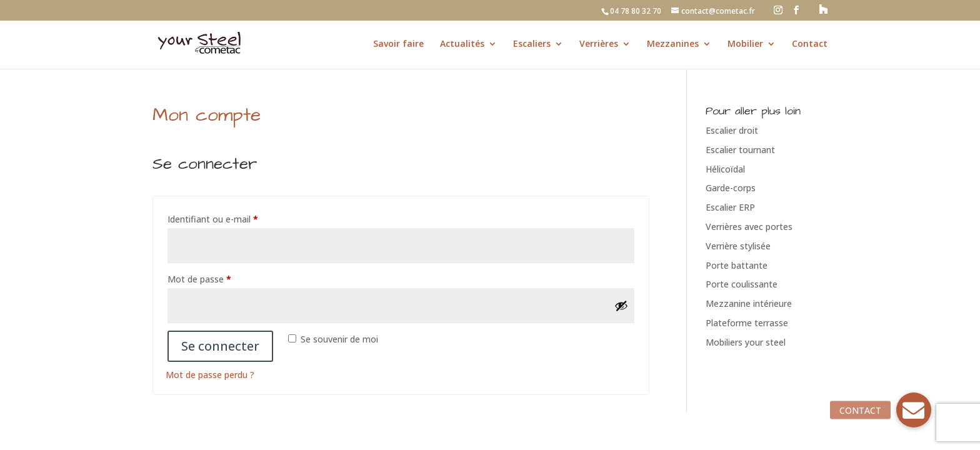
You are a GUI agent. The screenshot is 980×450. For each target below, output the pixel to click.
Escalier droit (732, 130)
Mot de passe (222, 278)
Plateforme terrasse (747, 323)
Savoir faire (398, 44)
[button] (914, 410)
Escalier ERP (730, 207)
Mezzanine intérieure (749, 303)
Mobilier (745, 44)
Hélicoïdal (725, 169)
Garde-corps (731, 188)
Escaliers (532, 44)
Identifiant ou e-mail (235, 218)
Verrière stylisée (738, 246)
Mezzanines (673, 44)
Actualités (462, 44)
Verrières (599, 44)
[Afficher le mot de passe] (621, 306)
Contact (810, 44)
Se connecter (220, 346)
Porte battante (737, 265)
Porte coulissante (742, 284)
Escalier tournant (740, 150)
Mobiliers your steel (746, 342)
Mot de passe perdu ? (210, 375)
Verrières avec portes (749, 227)
